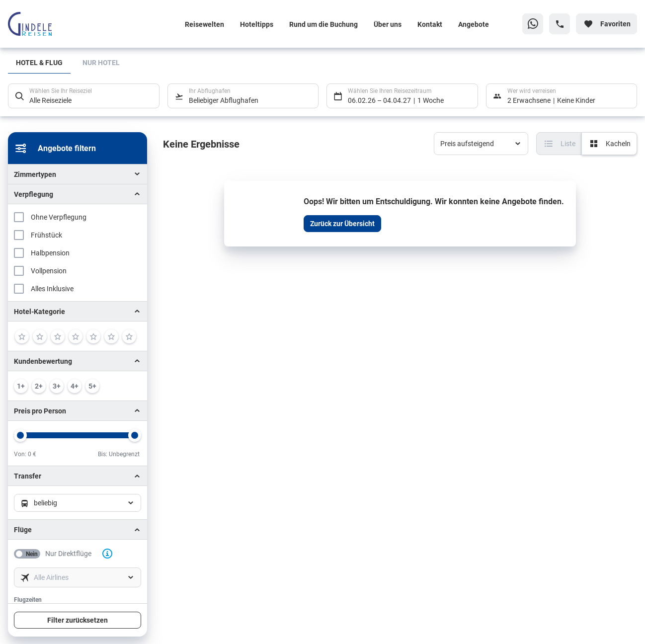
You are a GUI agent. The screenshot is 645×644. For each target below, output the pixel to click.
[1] (22, 336)
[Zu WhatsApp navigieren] (533, 24)
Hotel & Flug (39, 62)
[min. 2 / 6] (39, 386)
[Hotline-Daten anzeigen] (560, 24)
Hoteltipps (257, 24)
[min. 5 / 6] (92, 386)
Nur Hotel (101, 62)
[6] (111, 336)
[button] (78, 311)
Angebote (474, 24)
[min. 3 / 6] (57, 386)
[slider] (20, 435)
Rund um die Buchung (323, 24)
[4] (76, 336)
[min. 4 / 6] (75, 386)
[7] (129, 336)
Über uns (388, 24)
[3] (58, 336)
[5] (93, 336)
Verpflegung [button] (34, 194)
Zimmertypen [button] (35, 174)
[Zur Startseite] (73, 24)
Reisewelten (204, 24)
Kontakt (430, 24)
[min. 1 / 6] (21, 386)
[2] (40, 336)
